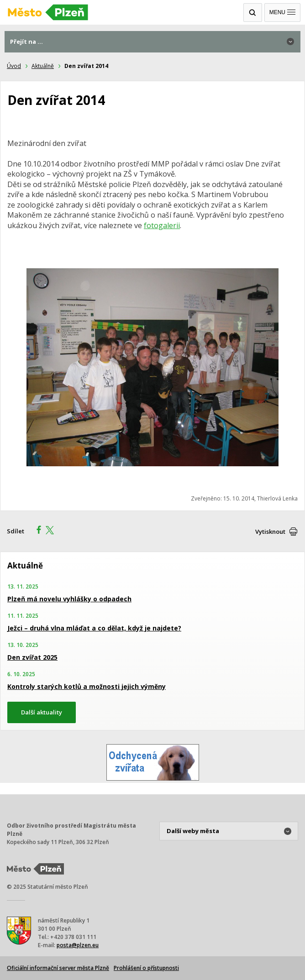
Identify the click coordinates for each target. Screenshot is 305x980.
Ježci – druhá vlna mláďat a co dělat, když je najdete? (94, 628)
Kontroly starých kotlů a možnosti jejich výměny (87, 686)
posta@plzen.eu (78, 945)
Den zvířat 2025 (32, 657)
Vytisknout (270, 532)
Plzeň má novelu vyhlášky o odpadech (69, 599)
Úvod (14, 66)
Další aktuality (42, 712)
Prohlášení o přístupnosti (146, 968)
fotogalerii (162, 225)
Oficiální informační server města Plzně (58, 968)
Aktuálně (43, 66)
